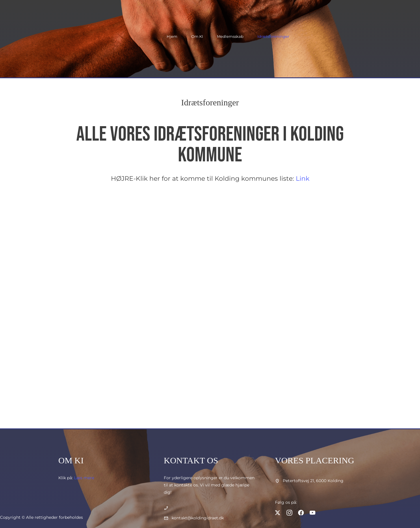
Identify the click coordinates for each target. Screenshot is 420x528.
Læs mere (84, 478)
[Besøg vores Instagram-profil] (289, 513)
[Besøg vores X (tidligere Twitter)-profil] (278, 513)
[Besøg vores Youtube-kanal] (313, 513)
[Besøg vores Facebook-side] (301, 513)
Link (303, 179)
